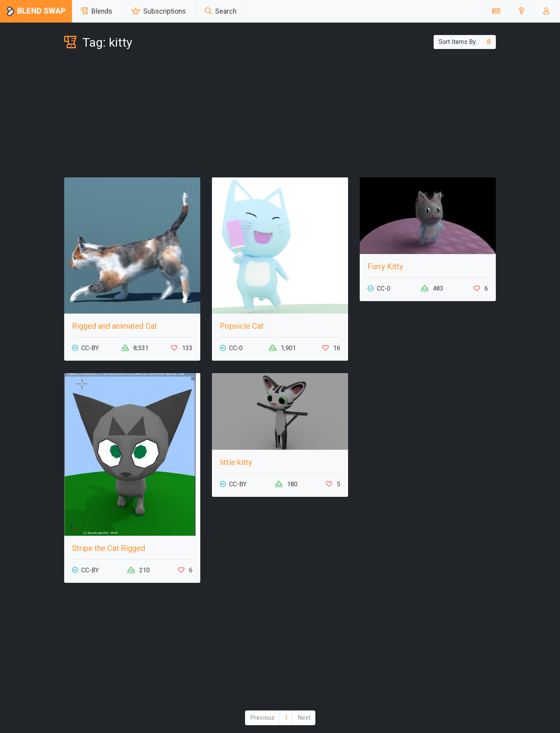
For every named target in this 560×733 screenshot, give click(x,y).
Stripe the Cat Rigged (108, 548)
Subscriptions (159, 11)
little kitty (236, 462)
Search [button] (221, 11)
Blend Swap (36, 11)
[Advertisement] (280, 115)
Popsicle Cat (242, 326)
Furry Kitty (385, 267)
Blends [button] (97, 11)
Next (304, 718)
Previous (262, 718)
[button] (521, 11)
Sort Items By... (465, 42)
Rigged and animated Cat (115, 326)
